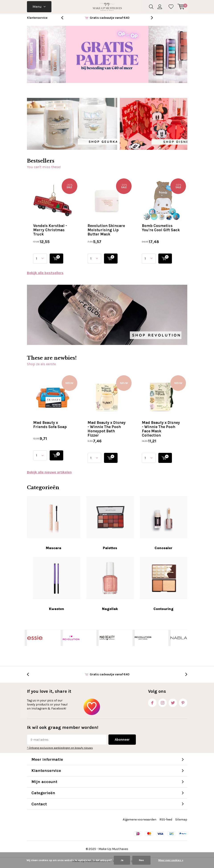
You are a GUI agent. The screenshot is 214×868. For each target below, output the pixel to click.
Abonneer (122, 743)
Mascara (54, 526)
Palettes (110, 526)
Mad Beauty (107, 641)
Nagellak (110, 587)
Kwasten (57, 587)
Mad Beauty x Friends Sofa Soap (50, 428)
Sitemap (181, 823)
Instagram (163, 705)
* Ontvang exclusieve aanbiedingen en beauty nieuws (60, 751)
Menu (37, 7)
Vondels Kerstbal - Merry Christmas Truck (50, 233)
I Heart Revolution (71, 641)
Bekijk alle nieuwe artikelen (49, 475)
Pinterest (183, 705)
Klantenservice (37, 21)
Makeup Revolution (143, 641)
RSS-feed (166, 823)
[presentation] (65, 21)
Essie (35, 641)
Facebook (152, 705)
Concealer (164, 526)
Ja (122, 860)
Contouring (164, 587)
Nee (141, 860)
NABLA (179, 641)
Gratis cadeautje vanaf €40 (110, 21)
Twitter (173, 705)
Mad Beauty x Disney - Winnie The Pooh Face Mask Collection (161, 432)
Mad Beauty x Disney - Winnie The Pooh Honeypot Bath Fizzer (107, 432)
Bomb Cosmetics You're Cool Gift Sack (161, 231)
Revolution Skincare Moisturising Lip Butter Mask (106, 233)
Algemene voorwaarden (140, 823)
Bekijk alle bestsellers (45, 276)
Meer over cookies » (171, 860)
